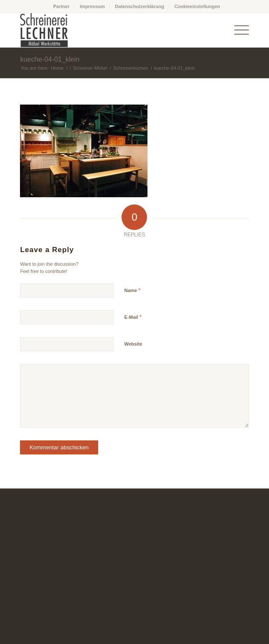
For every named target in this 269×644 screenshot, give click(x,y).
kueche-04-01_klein (50, 59)
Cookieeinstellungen (197, 6)
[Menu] (237, 30)
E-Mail (133, 317)
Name (132, 290)
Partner (61, 6)
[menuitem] (62, 6)
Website (133, 344)
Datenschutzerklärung (140, 6)
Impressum (92, 6)
